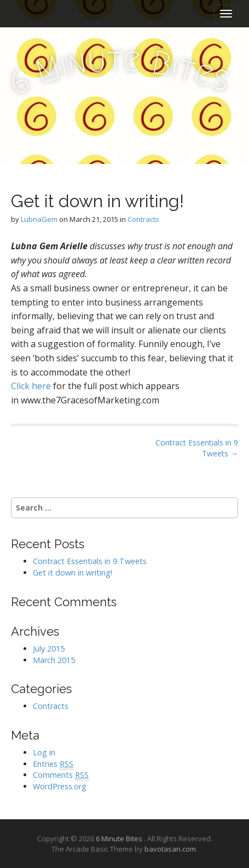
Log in (44, 752)
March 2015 (54, 660)
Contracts (143, 219)
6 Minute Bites (120, 838)
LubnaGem (39, 219)
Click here (31, 386)
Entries (53, 764)
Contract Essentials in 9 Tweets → (197, 448)
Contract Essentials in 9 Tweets (90, 561)
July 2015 (49, 649)
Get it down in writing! (73, 573)
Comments (61, 775)
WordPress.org (60, 786)
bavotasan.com (170, 849)
